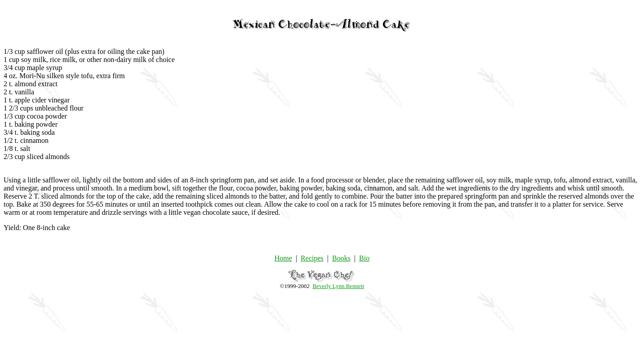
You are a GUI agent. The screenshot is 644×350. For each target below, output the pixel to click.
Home (283, 258)
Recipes (312, 258)
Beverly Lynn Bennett (338, 286)
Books (341, 258)
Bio (364, 258)
